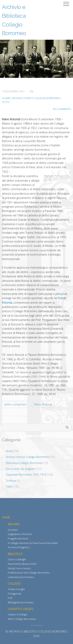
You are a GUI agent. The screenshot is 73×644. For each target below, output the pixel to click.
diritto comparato (15, 404)
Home (6, 64)
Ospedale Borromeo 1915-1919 (26, 475)
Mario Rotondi (43, 404)
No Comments (62, 109)
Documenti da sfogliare (20, 469)
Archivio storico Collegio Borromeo (36, 98)
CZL (31, 91)
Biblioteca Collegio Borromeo (24, 463)
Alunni (6, 98)
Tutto (6, 102)
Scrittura (11, 481)
